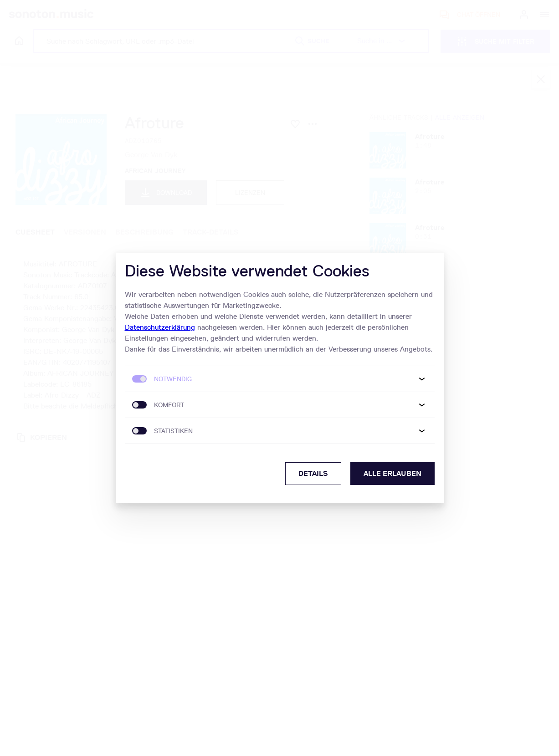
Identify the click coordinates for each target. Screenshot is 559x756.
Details (313, 473)
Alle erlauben (392, 473)
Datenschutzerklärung (160, 327)
